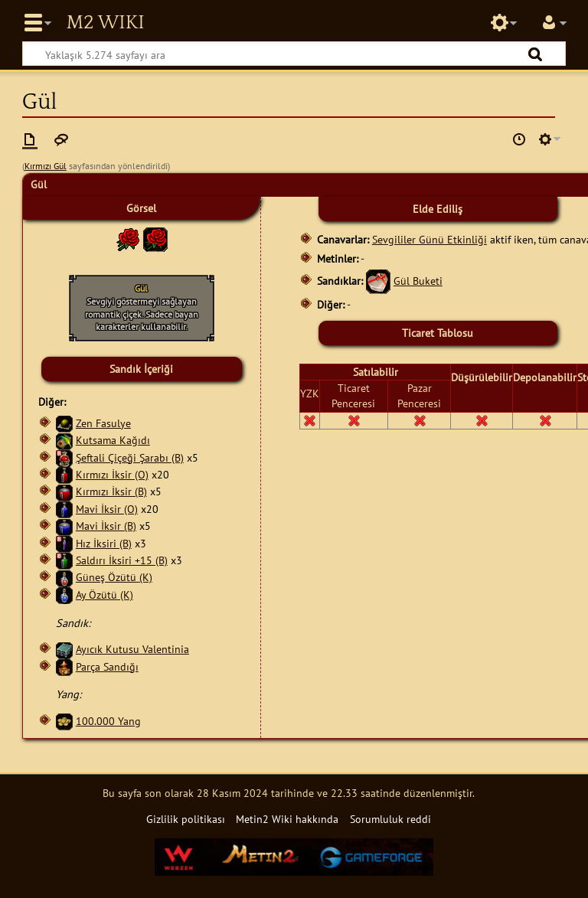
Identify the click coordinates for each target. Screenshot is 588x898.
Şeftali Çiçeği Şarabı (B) (130, 457)
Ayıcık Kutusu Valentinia (132, 649)
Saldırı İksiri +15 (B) (122, 560)
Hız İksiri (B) (104, 543)
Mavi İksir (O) (107, 509)
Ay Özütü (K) (105, 594)
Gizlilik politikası (186, 819)
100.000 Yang (108, 721)
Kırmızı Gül (46, 166)
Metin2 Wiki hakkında (287, 819)
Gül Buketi (418, 281)
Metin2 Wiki (105, 23)
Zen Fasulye (103, 423)
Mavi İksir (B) (106, 526)
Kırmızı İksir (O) (112, 474)
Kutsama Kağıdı (113, 440)
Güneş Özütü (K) (114, 577)
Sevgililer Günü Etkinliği (430, 239)
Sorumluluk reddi (390, 819)
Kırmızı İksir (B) (111, 491)
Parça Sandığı (107, 666)
